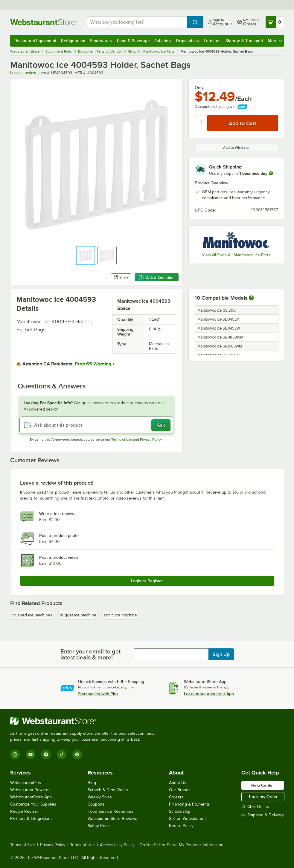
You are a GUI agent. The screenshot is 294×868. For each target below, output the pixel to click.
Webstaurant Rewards (30, 790)
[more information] (271, 173)
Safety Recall (99, 826)
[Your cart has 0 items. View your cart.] (275, 22)
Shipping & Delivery (263, 815)
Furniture (212, 41)
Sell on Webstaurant (187, 819)
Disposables (187, 41)
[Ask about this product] (96, 425)
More (275, 41)
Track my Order (263, 797)
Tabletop (163, 41)
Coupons (96, 804)
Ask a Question (157, 278)
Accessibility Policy (117, 845)
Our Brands (180, 790)
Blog (92, 783)
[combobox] (137, 22)
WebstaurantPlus (26, 783)
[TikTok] (62, 754)
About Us (178, 783)
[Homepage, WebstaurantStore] (44, 22)
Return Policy (181, 826)
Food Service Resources (111, 811)
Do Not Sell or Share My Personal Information (182, 845)
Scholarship (180, 811)
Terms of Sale (23, 845)
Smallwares (101, 41)
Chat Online (255, 807)
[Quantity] (201, 123)
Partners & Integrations (31, 819)
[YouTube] (31, 754)
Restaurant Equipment (35, 41)
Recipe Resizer (24, 811)
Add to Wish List (236, 148)
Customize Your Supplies (33, 804)
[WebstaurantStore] (85, 721)
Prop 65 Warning (93, 364)
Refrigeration (73, 41)
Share (121, 277)
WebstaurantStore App (31, 797)
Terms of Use (122, 440)
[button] (86, 255)
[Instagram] (15, 754)
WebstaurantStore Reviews (112, 819)
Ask (161, 425)
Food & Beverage (133, 41)
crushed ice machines (32, 615)
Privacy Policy (151, 440)
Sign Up (221, 654)
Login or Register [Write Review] (147, 581)
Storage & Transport (244, 41)
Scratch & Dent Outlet (108, 790)
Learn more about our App (209, 694)
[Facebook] (46, 754)
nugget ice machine (78, 615)
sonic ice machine (120, 615)
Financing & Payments (189, 804)
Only (199, 88)
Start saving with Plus (98, 694)
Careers (176, 797)
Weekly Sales (100, 797)
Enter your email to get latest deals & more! (90, 654)
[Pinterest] (77, 754)
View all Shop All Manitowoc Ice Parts (236, 255)
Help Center (263, 785)
